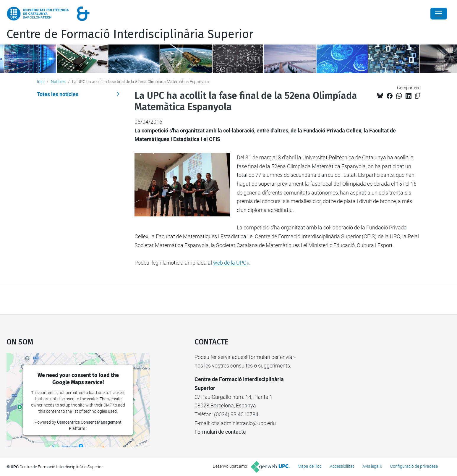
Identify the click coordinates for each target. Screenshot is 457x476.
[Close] (439, 14)
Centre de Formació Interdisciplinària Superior (130, 34)
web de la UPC (230, 263)
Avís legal (371, 466)
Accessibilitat (342, 466)
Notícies (58, 82)
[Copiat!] (418, 96)
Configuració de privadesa (414, 466)
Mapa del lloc (310, 466)
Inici (41, 82)
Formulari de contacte (220, 432)
